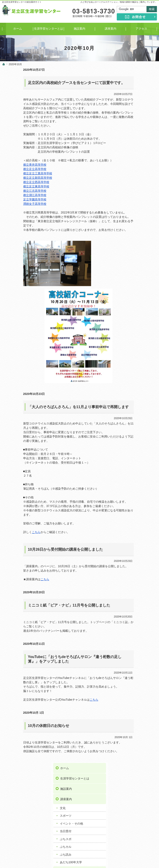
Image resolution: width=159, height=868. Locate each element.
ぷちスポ (131, 144)
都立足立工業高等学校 (17, 173)
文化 (129, 113)
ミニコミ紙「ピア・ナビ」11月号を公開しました (48, 605)
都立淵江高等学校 (14, 195)
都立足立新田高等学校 (17, 178)
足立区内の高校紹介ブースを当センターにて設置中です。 (55, 83)
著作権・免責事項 (138, 312)
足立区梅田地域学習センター (139, 423)
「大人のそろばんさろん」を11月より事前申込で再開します (57, 407)
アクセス (132, 176)
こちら (15, 532)
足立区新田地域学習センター (139, 466)
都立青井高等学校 (14, 165)
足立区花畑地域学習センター (139, 509)
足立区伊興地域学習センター (139, 414)
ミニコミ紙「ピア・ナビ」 (140, 198)
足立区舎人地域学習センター (139, 501)
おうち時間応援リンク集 (141, 224)
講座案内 (132, 104)
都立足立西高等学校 (15, 182)
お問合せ (132, 291)
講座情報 (131, 271)
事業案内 (132, 187)
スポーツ (131, 121)
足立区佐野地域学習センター (139, 449)
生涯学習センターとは (141, 83)
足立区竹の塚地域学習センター (139, 475)
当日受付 (131, 136)
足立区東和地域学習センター (139, 492)
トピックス (133, 264)
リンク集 (132, 281)
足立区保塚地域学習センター (139, 518)
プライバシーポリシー (141, 301)
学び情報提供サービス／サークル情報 (141, 211)
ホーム (130, 73)
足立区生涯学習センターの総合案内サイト (22, 2)
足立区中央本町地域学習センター (139, 483)
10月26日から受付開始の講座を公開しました (44, 549)
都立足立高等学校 (14, 169)
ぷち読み (131, 159)
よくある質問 (135, 237)
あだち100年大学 (137, 167)
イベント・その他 (137, 128)
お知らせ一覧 (135, 247)
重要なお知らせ (136, 256)
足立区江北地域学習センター (139, 440)
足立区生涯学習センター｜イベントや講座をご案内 (117, 858)
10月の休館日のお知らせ (27, 726)
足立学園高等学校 (14, 199)
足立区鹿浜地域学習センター (139, 457)
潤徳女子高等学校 (14, 204)
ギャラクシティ (133, 525)
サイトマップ (135, 322)
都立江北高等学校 (14, 191)
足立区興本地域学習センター (139, 431)
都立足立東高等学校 (15, 186)
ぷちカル (131, 151)
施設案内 (132, 94)
